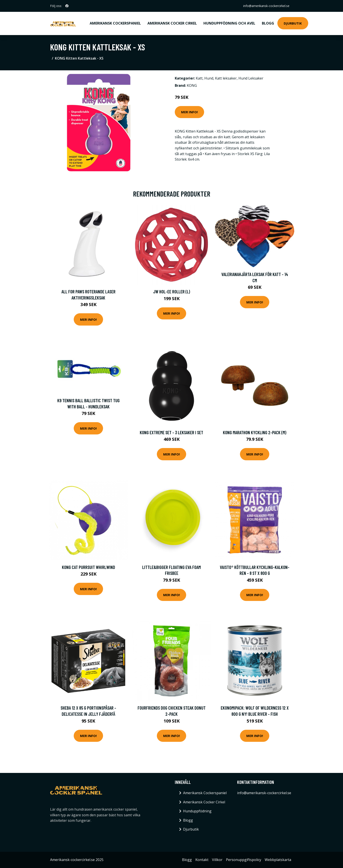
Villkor (217, 860)
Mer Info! (189, 112)
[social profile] (67, 6)
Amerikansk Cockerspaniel (115, 23)
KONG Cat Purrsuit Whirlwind (88, 567)
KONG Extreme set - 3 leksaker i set (171, 432)
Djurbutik (293, 23)
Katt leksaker (226, 78)
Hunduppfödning (197, 811)
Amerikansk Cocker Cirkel (172, 23)
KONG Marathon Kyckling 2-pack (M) (255, 432)
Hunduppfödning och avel (229, 23)
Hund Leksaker (251, 78)
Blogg (268, 23)
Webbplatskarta (278, 860)
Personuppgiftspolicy (244, 860)
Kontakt (202, 860)
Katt (199, 78)
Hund (209, 78)
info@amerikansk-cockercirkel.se (266, 6)
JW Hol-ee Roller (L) (172, 291)
